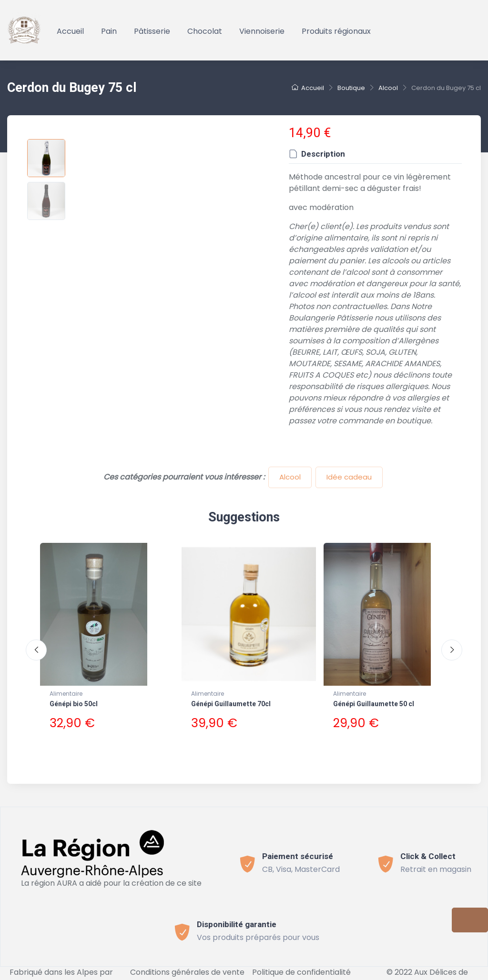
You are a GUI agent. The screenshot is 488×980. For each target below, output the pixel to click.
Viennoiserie (262, 31)
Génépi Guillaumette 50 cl (374, 704)
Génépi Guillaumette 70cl (231, 704)
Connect (280, 974)
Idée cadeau (349, 477)
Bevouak (61, 974)
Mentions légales (224, 974)
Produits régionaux (336, 31)
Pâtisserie (152, 31)
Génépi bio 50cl (74, 704)
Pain (109, 31)
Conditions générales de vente (187, 963)
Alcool (290, 477)
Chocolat (205, 31)
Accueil (70, 31)
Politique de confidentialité (301, 963)
